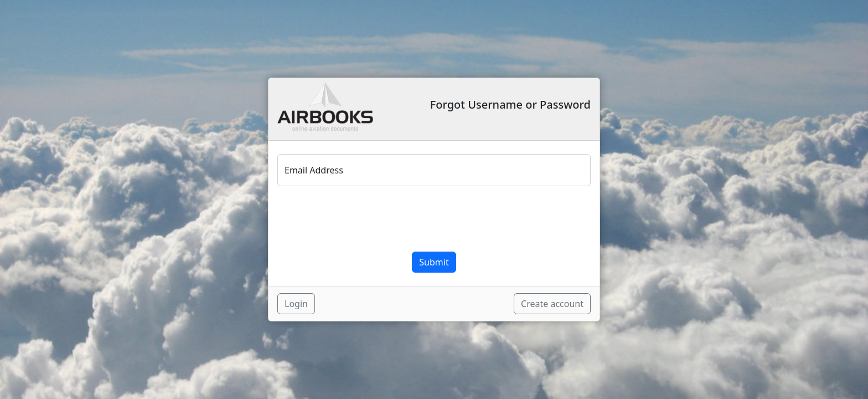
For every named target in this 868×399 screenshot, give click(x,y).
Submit (434, 262)
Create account (552, 304)
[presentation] (361, 219)
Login (296, 304)
